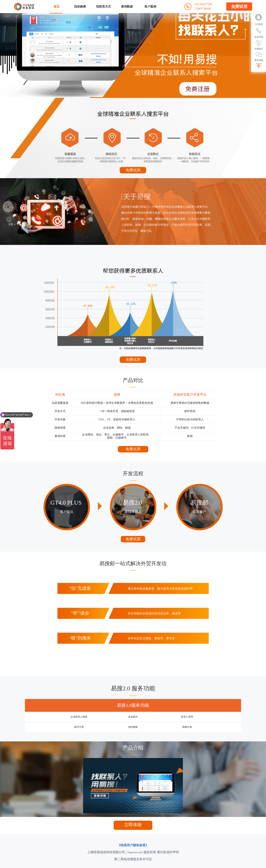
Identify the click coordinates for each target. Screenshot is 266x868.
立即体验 (133, 825)
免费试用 (239, 7)
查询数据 (127, 7)
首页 (57, 7)
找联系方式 (103, 7)
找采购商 (80, 7)
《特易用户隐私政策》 (133, 845)
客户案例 (150, 7)
